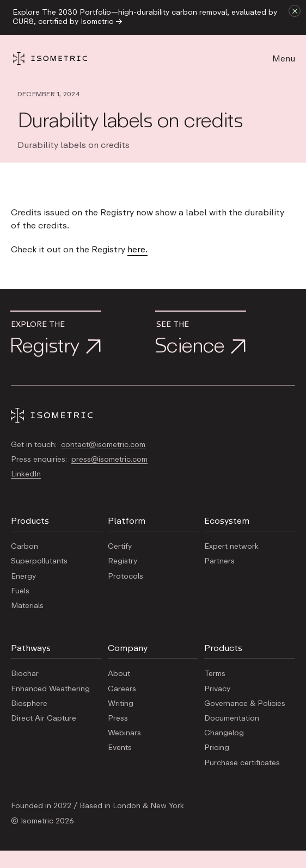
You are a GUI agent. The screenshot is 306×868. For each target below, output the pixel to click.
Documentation (232, 718)
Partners (219, 561)
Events (120, 748)
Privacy (217, 689)
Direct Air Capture (44, 718)
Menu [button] (284, 59)
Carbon (25, 547)
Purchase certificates (242, 763)
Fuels (20, 591)
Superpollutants (39, 561)
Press (118, 718)
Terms (215, 674)
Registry (123, 561)
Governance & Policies (245, 704)
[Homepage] (60, 58)
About (119, 674)
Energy (23, 576)
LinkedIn (26, 474)
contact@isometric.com (103, 445)
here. (137, 250)
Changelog (224, 733)
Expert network (231, 547)
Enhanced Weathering (50, 689)
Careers (122, 689)
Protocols (126, 576)
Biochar (25, 674)
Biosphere (29, 704)
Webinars (124, 733)
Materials (27, 606)
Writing (121, 704)
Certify (120, 547)
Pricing (217, 748)
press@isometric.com (109, 460)
